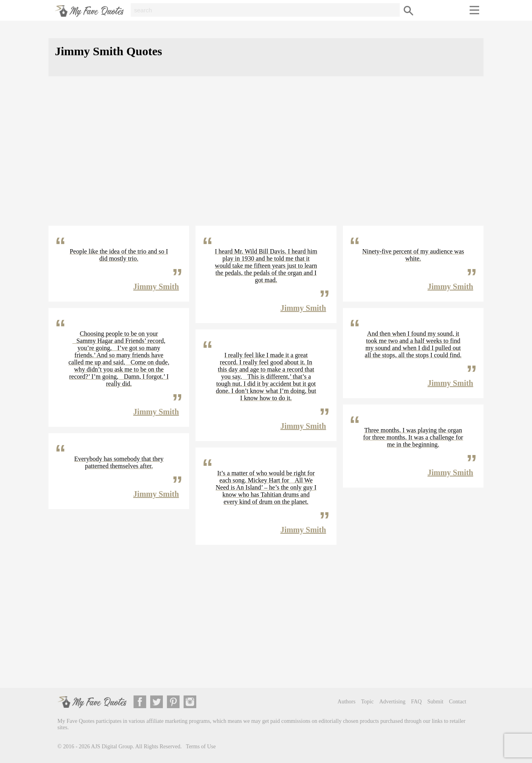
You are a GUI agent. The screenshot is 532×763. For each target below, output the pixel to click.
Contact (458, 702)
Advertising (392, 702)
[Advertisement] (266, 157)
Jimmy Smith (156, 287)
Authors (347, 702)
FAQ (417, 702)
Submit (435, 702)
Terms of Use (201, 747)
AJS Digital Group (112, 747)
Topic (368, 702)
